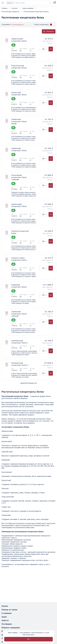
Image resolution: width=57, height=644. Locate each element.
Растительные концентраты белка (36, 12)
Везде (10, 3)
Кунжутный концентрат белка (19, 94)
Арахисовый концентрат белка (19, 205)
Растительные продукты (10, 12)
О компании (7, 613)
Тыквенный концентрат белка (19, 149)
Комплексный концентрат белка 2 (20, 364)
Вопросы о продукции (11, 628)
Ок (29, 639)
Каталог (15, 8)
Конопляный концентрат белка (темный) (19, 177)
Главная (4, 8)
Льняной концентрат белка (20, 232)
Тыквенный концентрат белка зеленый (19, 314)
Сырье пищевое (28, 8)
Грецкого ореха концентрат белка (19, 259)
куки (44, 633)
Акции (4, 617)
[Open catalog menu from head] (3, 3)
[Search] (29, 3)
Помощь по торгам (9, 610)
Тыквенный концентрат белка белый (19, 122)
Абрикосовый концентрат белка (19, 40)
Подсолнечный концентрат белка (19, 67)
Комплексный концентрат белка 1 (20, 342)
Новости (5, 620)
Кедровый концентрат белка (19, 286)
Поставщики (7, 624)
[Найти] (49, 3)
